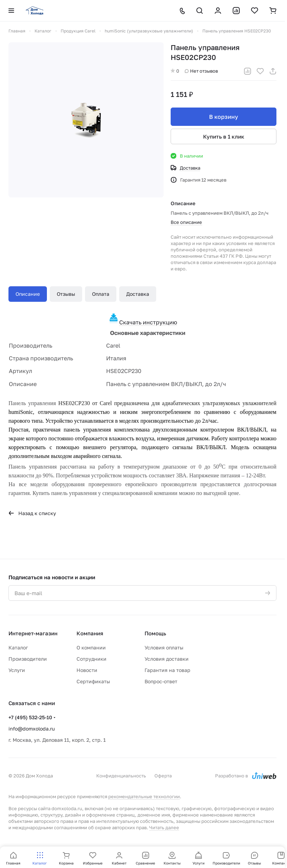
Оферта (163, 776)
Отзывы (66, 294)
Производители (28, 659)
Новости (87, 670)
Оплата (101, 294)
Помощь (155, 633)
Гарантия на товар (167, 670)
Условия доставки (167, 659)
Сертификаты (93, 681)
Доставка (138, 294)
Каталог (18, 647)
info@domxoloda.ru (32, 729)
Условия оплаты (164, 647)
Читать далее (164, 827)
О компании (91, 647)
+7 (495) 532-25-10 (30, 717)
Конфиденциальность (121, 776)
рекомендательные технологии (144, 796)
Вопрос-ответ (161, 681)
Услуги (17, 670)
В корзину (224, 117)
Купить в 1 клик (224, 136)
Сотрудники (91, 659)
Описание (28, 294)
